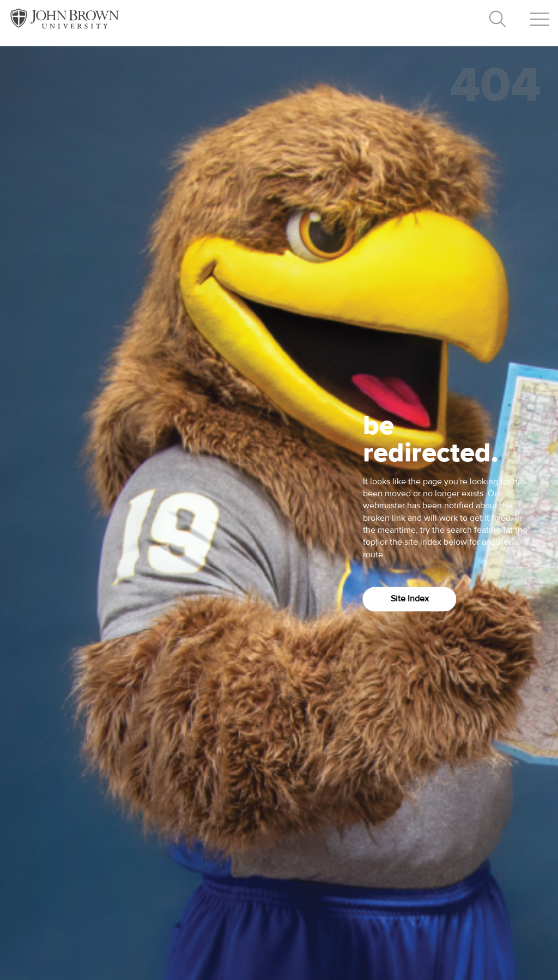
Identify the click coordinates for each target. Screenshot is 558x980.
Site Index (410, 599)
